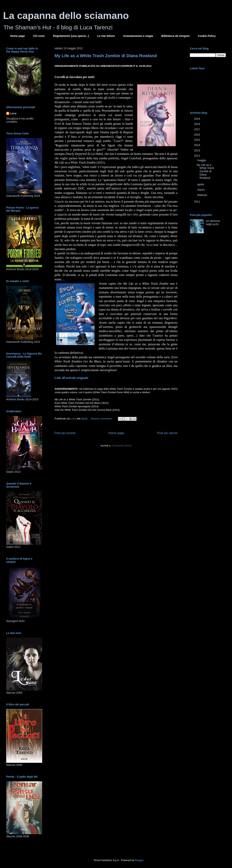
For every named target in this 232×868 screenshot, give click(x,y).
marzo (201, 190)
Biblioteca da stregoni (175, 36)
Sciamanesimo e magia (138, 36)
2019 (197, 119)
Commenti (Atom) (122, 446)
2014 (197, 145)
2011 (197, 202)
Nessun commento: (102, 419)
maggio (202, 160)
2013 (197, 150)
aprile (201, 184)
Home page (17, 36)
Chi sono (39, 36)
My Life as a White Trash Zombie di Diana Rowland (106, 56)
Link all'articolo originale (71, 378)
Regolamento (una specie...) (71, 36)
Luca (13, 113)
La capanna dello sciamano (66, 16)
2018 (197, 124)
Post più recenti (65, 433)
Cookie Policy (207, 36)
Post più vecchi (167, 433)
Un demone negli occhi (213, 223)
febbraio (202, 195)
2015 (197, 140)
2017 (197, 129)
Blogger (139, 860)
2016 (197, 135)
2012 (197, 156)
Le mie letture (106, 36)
